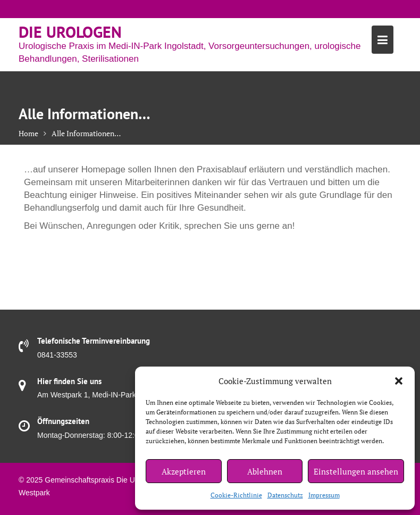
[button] (399, 381)
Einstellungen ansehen (356, 471)
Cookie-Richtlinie (236, 495)
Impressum (324, 495)
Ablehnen (265, 471)
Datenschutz (285, 495)
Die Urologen (70, 32)
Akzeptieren (184, 471)
